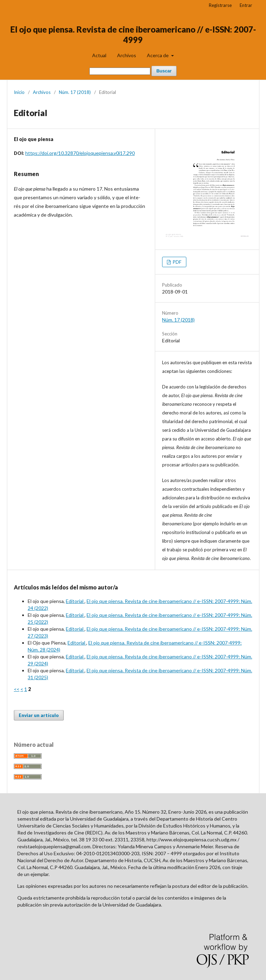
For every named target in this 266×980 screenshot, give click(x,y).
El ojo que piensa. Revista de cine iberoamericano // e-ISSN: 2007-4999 (133, 34)
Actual (99, 55)
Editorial (75, 601)
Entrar (246, 5)
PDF (177, 262)
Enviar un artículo (39, 715)
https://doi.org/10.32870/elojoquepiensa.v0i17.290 (80, 153)
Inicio (19, 92)
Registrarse (220, 5)
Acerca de (158, 55)
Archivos (127, 55)
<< (17, 689)
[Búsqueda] (120, 71)
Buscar (164, 71)
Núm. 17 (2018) (75, 92)
